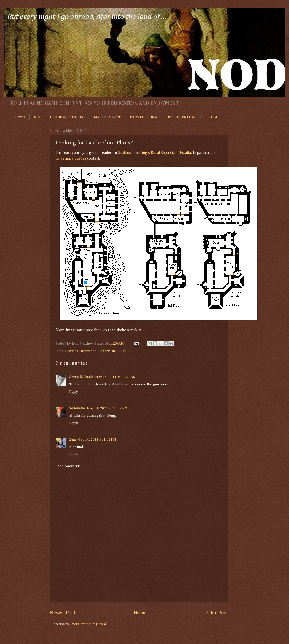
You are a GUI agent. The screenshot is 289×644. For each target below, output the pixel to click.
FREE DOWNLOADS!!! (184, 117)
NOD (38, 117)
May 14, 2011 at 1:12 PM (97, 440)
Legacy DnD (108, 351)
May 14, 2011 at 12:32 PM (107, 408)
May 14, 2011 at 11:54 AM (116, 377)
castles (73, 351)
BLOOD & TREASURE (68, 117)
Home (20, 117)
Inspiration (88, 351)
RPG (123, 351)
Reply (74, 392)
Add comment (68, 466)
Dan (72, 440)
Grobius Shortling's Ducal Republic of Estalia (154, 153)
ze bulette (77, 408)
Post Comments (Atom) (89, 624)
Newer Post (63, 613)
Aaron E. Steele (81, 377)
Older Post (216, 613)
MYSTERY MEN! (108, 117)
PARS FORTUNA (144, 117)
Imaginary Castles (71, 158)
